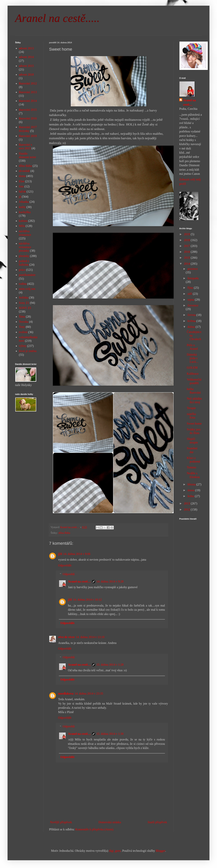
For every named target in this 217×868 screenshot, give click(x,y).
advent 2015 (26, 66)
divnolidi (24, 171)
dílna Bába (64, 533)
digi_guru (115, 851)
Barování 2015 (28, 110)
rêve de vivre (66, 637)
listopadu (193, 278)
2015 (187, 258)
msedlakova (66, 694)
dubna (192, 327)
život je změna (28, 351)
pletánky (24, 256)
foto (21, 186)
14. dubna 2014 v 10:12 (87, 600)
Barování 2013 (28, 92)
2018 (187, 240)
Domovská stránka (110, 822)
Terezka (24, 322)
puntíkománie (27, 275)
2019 (187, 234)
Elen (22, 181)
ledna (191, 496)
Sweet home (194, 424)
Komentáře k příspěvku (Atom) (94, 829)
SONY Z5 (25, 308)
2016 (187, 252)
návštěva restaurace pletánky (25, 247)
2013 (187, 503)
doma (22, 176)
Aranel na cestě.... (79, 581)
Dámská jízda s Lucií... (193, 358)
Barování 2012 (28, 83)
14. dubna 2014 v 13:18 (90, 637)
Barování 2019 (28, 136)
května (192, 321)
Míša (22, 226)
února (191, 490)
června (192, 315)
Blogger (160, 851)
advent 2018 (26, 75)
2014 (187, 264)
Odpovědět (65, 565)
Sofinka (24, 297)
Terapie (191, 408)
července (193, 305)
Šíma (22, 317)
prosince (193, 269)
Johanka (24, 202)
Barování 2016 (28, 118)
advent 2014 (26, 57)
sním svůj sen (27, 289)
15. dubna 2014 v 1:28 (110, 665)
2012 (187, 509)
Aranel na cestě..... (57, 18)
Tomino (192, 467)
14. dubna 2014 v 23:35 (89, 694)
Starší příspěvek (157, 822)
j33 (60, 554)
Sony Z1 (24, 303)
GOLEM (192, 368)
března (192, 484)
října (191, 288)
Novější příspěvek (61, 822)
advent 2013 (26, 48)
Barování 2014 (28, 101)
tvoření (23, 332)
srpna (191, 300)
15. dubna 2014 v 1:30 (110, 734)
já (20, 197)
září (190, 294)
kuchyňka (25, 212)
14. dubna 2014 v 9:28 (110, 581)
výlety (23, 346)
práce (22, 270)
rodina (23, 284)
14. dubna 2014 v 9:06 (77, 554)
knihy (22, 207)
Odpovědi (69, 574)
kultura (23, 221)
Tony (22, 327)
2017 (187, 246)
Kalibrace (193, 374)
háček (22, 191)
